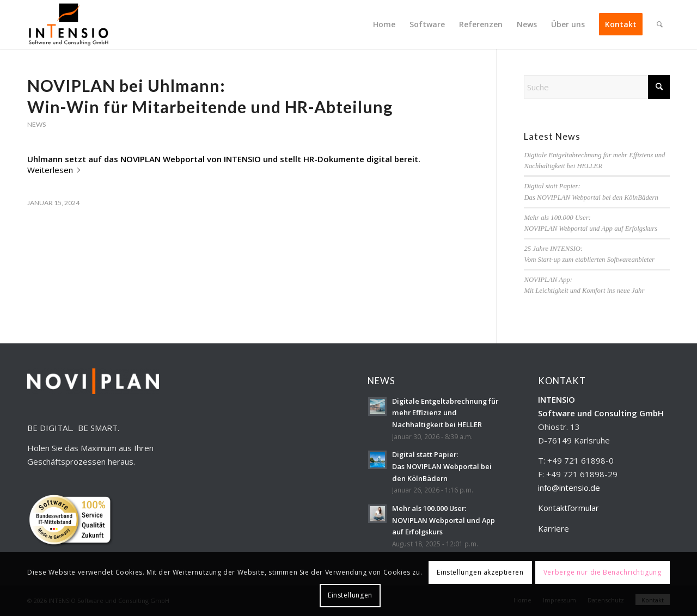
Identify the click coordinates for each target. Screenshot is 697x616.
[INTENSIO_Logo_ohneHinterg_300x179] (68, 24)
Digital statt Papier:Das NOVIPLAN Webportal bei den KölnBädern (442, 466)
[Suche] (660, 24)
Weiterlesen (56, 170)
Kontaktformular (568, 508)
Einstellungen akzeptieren (480, 572)
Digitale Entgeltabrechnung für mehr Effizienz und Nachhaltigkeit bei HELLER (445, 413)
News (36, 124)
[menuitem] (384, 24)
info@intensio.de (569, 488)
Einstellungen (350, 595)
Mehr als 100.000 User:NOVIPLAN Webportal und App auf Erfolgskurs (444, 520)
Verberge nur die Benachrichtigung (603, 572)
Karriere (554, 528)
